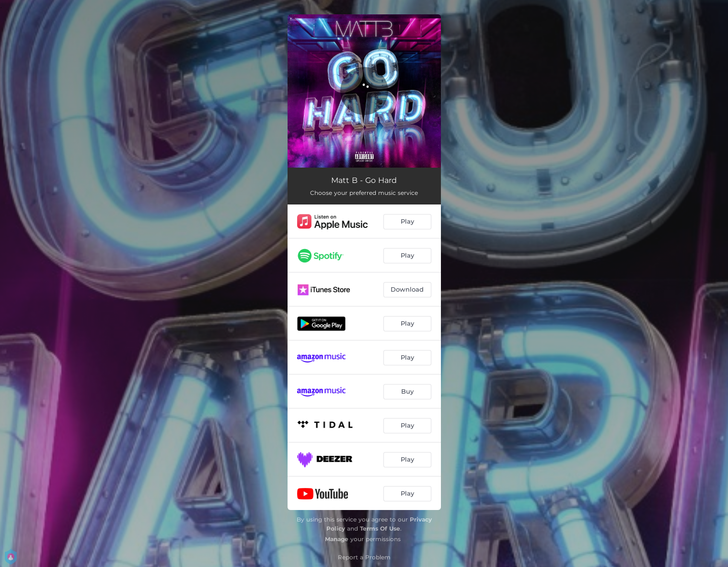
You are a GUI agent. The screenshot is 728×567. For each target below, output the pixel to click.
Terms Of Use (380, 528)
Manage (337, 539)
